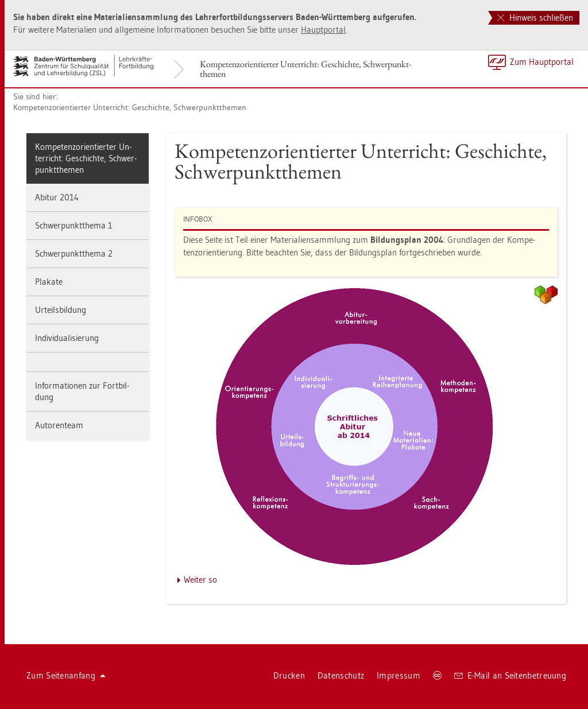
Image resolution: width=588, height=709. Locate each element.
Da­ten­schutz (341, 675)
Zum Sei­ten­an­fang (66, 675)
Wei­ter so (200, 580)
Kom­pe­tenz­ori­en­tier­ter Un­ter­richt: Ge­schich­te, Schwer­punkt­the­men (305, 69)
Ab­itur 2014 (57, 197)
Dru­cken (289, 675)
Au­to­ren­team (59, 425)
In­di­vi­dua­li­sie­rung (67, 338)
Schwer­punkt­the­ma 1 (74, 225)
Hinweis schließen (535, 18)
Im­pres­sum (399, 675)
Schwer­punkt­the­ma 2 (74, 253)
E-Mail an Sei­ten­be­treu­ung (510, 675)
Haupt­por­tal (323, 30)
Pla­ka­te (49, 282)
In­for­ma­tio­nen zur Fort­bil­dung (82, 391)
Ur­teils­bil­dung (61, 310)
